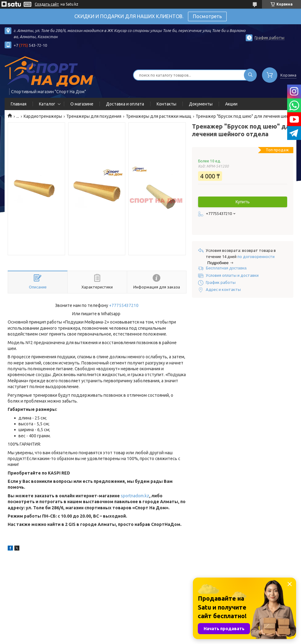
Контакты (166, 104)
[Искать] (250, 75)
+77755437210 (124, 305)
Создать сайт (47, 4)
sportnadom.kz (135, 496)
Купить (243, 202)
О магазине (82, 104)
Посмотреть (207, 16)
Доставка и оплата (125, 104)
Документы (201, 104)
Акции (231, 104)
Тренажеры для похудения (94, 116)
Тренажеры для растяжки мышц (159, 116)
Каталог (47, 104)
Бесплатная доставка (226, 268)
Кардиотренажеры (43, 116)
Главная (19, 104)
